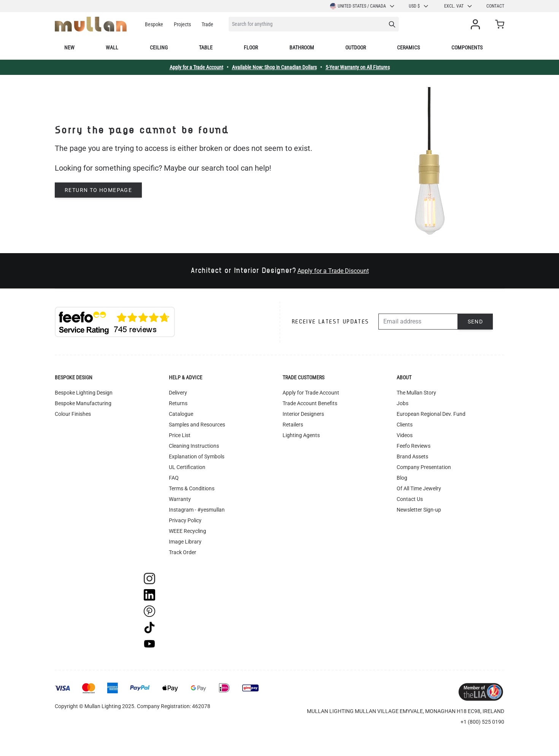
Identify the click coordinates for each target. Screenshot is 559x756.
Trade (207, 24)
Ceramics (408, 48)
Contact (495, 6)
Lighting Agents (301, 435)
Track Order (183, 552)
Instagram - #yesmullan (197, 510)
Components (467, 48)
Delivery (178, 393)
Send (476, 322)
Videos (405, 435)
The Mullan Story (416, 393)
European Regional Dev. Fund (431, 414)
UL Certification (187, 467)
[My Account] (477, 24)
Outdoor (356, 48)
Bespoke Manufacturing (83, 403)
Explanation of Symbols (197, 456)
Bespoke (154, 24)
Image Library (185, 542)
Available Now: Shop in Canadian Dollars (274, 67)
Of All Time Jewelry (419, 488)
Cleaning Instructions (194, 446)
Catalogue (181, 414)
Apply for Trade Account (311, 393)
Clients (405, 425)
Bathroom (302, 48)
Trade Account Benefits (310, 403)
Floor (251, 48)
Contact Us (410, 499)
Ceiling (159, 48)
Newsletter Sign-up (419, 510)
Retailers (293, 425)
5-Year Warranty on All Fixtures (358, 67)
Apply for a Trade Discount (333, 271)
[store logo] (91, 24)
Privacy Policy (185, 520)
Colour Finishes (73, 414)
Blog (402, 478)
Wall (112, 48)
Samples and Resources (197, 425)
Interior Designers (303, 414)
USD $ (419, 6)
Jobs (403, 403)
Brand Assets (412, 456)
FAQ (174, 478)
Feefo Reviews (414, 446)
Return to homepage (98, 190)
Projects (182, 24)
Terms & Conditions (192, 488)
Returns (178, 403)
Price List (180, 435)
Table (206, 48)
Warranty (180, 499)
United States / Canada (363, 6)
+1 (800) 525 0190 (482, 722)
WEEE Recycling (187, 531)
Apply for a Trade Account (196, 67)
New (69, 48)
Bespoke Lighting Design (84, 393)
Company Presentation (424, 467)
